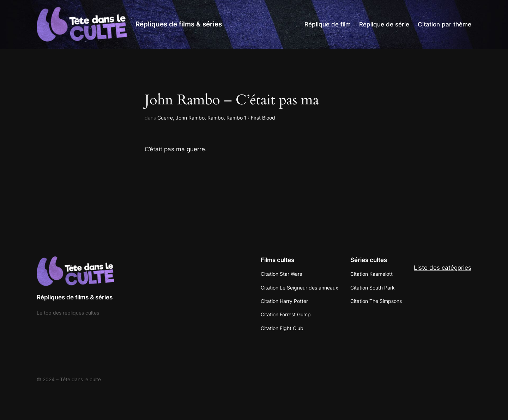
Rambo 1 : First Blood (251, 118)
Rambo (216, 118)
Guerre (165, 118)
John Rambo (190, 118)
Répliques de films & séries (179, 24)
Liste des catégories (443, 268)
